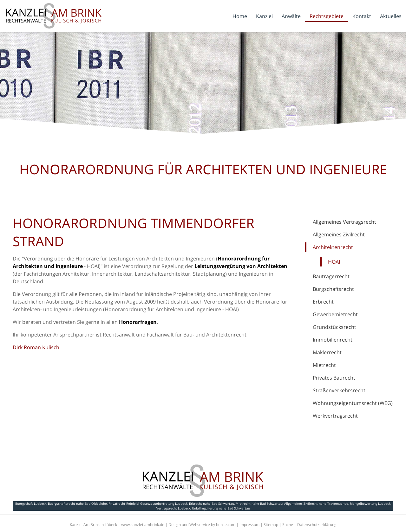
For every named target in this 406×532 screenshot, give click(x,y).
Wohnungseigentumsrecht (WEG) (353, 403)
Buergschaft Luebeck (31, 503)
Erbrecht (323, 302)
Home (240, 16)
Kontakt (362, 16)
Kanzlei (264, 16)
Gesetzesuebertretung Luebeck (164, 503)
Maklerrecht (327, 352)
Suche (288, 525)
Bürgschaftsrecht (333, 289)
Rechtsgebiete (327, 16)
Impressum (249, 525)
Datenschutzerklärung (317, 525)
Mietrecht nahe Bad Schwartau (259, 503)
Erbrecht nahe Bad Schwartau (212, 503)
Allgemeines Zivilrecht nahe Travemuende (316, 503)
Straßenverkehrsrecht (339, 390)
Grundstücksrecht (334, 327)
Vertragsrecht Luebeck (173, 508)
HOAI (334, 262)
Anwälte (291, 16)
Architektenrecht (333, 247)
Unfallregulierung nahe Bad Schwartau (221, 508)
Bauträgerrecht (331, 276)
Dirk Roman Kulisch (36, 347)
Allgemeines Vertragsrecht (344, 222)
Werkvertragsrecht (335, 416)
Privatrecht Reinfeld (124, 503)
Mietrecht (324, 365)
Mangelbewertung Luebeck (370, 503)
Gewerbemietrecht (335, 314)
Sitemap (271, 525)
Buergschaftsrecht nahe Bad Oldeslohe (77, 503)
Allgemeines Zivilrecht (339, 234)
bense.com (226, 525)
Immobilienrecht (333, 340)
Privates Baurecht (334, 378)
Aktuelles (391, 16)
